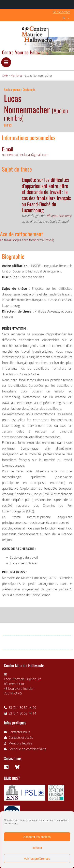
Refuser (37, 848)
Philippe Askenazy (59, 216)
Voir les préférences (37, 859)
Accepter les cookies (37, 837)
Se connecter (61, 12)
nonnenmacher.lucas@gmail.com (25, 155)
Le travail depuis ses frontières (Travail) (27, 240)
